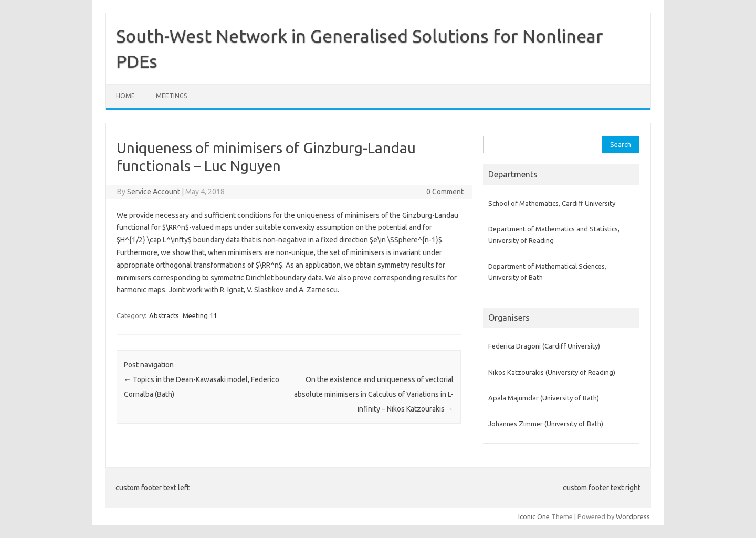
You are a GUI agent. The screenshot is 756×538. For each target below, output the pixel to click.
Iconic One (534, 516)
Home (125, 96)
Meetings (171, 96)
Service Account (154, 192)
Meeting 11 (200, 315)
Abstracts (164, 315)
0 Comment (445, 192)
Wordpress (633, 516)
